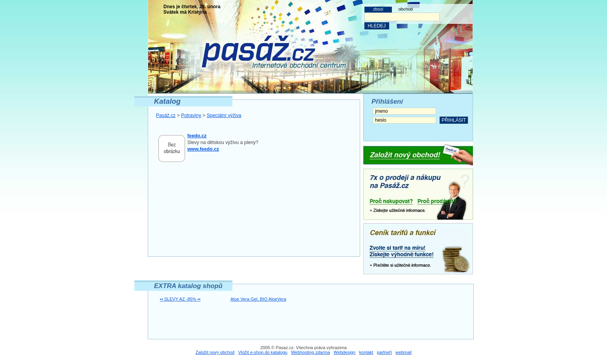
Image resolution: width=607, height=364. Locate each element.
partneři (384, 352)
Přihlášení (387, 102)
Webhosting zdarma (311, 352)
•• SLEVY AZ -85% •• (180, 299)
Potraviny (191, 115)
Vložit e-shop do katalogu (263, 352)
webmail (403, 352)
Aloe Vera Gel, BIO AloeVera (258, 299)
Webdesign (344, 352)
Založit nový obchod (215, 352)
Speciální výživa (224, 115)
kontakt (366, 352)
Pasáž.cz (166, 115)
